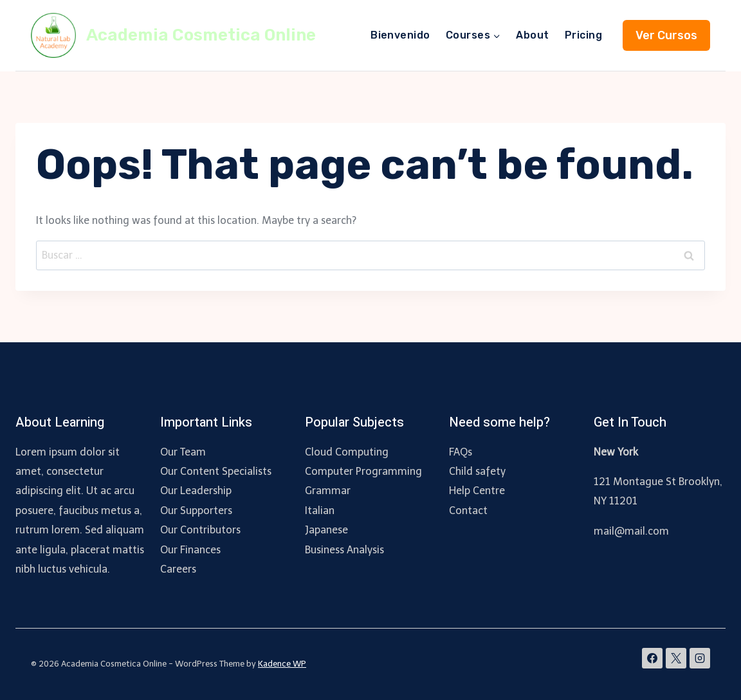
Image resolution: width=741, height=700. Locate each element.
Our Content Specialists (216, 471)
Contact (468, 511)
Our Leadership (196, 491)
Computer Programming (363, 471)
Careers (178, 569)
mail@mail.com (631, 531)
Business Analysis (344, 550)
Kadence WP (282, 664)
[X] (676, 658)
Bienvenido (400, 35)
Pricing (583, 35)
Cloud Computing (347, 452)
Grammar (328, 491)
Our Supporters (196, 511)
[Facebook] (652, 658)
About (532, 35)
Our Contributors (200, 530)
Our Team (183, 452)
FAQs (461, 452)
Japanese (326, 530)
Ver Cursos (666, 35)
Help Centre (477, 491)
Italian (320, 511)
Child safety (477, 471)
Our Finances (190, 550)
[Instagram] (700, 658)
